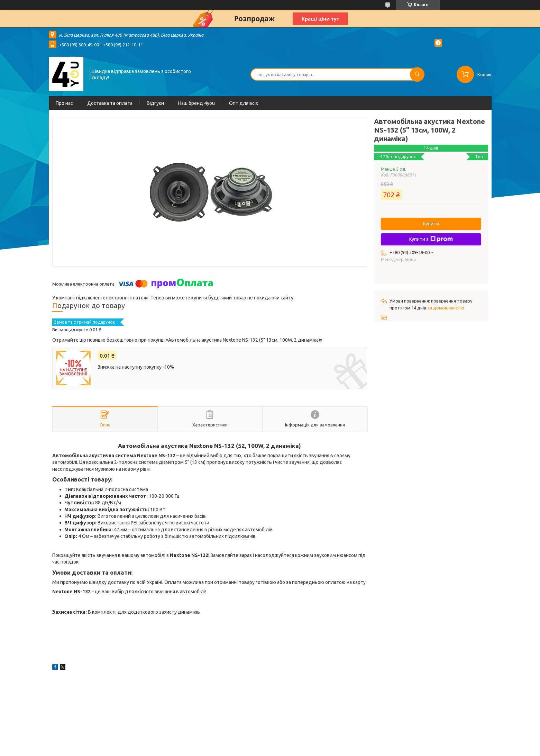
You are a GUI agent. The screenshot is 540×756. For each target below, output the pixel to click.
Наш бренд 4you (196, 103)
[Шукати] (417, 74)
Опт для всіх (244, 103)
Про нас (64, 103)
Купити (431, 224)
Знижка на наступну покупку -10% (136, 367)
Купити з (431, 239)
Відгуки (155, 103)
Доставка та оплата (110, 103)
